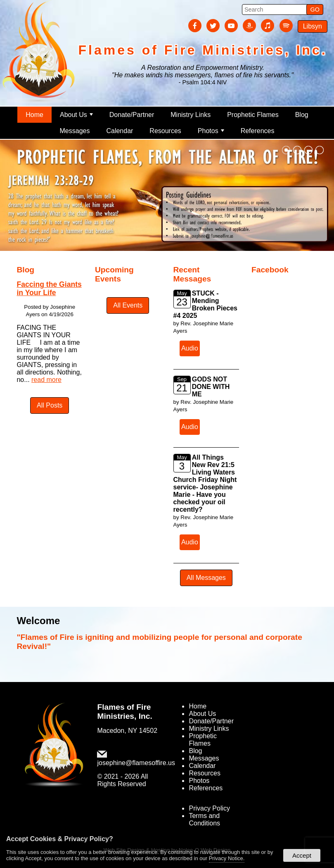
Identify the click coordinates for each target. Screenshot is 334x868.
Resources (165, 131)
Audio (190, 348)
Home (34, 115)
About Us (76, 115)
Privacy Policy (209, 808)
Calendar (120, 131)
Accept (302, 855)
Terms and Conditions (204, 819)
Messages (75, 131)
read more (46, 380)
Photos (211, 131)
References (258, 131)
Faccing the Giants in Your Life (49, 288)
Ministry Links (191, 115)
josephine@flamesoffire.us (136, 763)
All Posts (50, 405)
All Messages (206, 578)
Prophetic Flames (253, 115)
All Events (128, 305)
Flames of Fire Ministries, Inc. (124, 712)
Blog (302, 115)
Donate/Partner (132, 115)
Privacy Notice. (227, 858)
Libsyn (313, 26)
